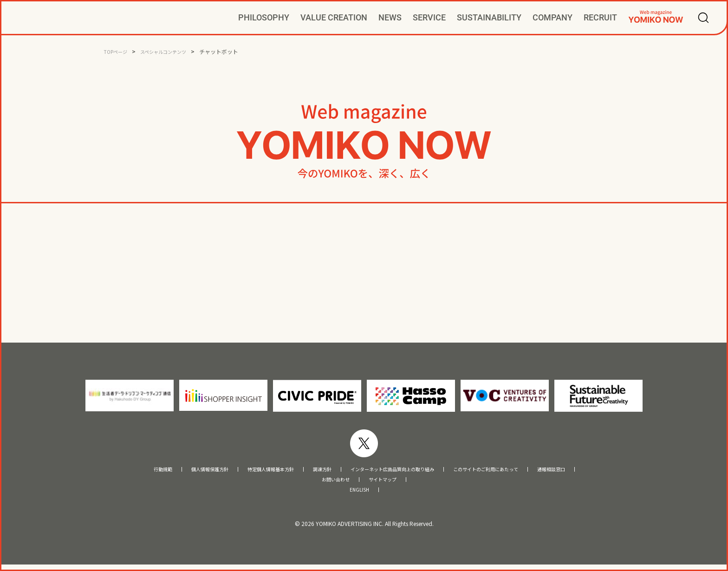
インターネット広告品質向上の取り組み (398, 470)
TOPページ (118, 51)
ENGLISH (359, 496)
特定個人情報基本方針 (243, 470)
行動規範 (107, 470)
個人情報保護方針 (165, 470)
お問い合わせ (330, 483)
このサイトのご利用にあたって (521, 470)
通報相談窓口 (604, 470)
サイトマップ (388, 483)
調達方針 (307, 470)
